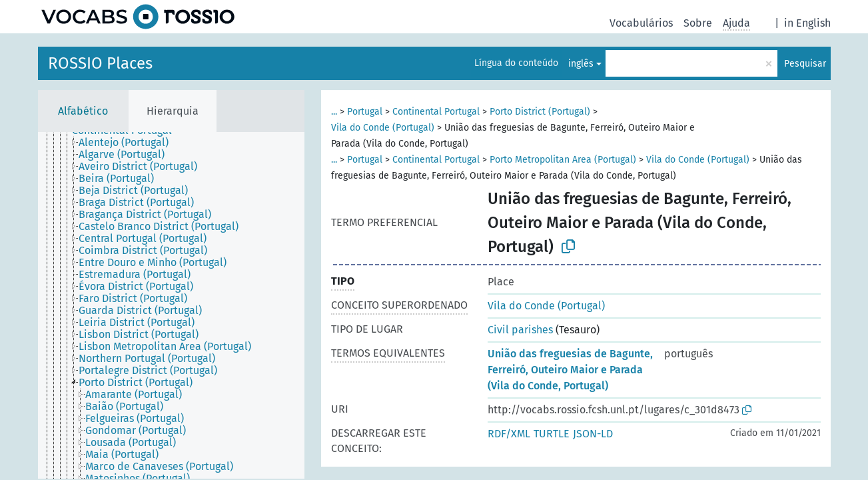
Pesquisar (805, 64)
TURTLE (552, 434)
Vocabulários (641, 23)
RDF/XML (509, 434)
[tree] (171, 305)
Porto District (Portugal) (540, 112)
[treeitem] (129, 143)
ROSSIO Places (100, 63)
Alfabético (83, 111)
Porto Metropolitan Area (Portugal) (563, 160)
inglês (581, 64)
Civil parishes (520, 330)
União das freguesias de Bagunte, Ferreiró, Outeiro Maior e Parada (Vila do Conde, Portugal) (570, 370)
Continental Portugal (436, 112)
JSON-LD (593, 434)
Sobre (698, 23)
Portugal (365, 112)
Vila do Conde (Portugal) (383, 128)
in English (807, 23)
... (334, 112)
